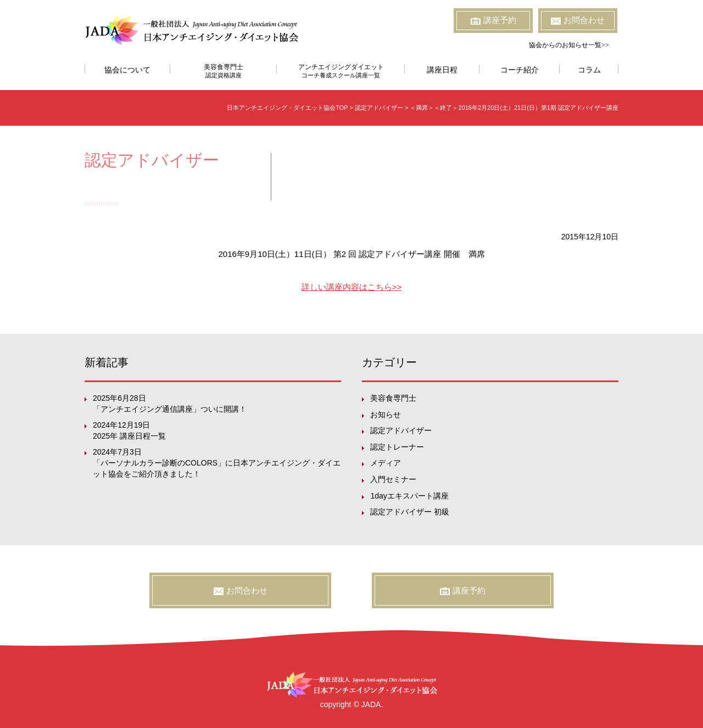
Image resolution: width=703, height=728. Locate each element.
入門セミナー (393, 479)
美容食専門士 (224, 71)
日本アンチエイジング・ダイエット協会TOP (287, 108)
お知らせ (386, 415)
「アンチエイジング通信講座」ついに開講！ (170, 409)
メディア (386, 463)
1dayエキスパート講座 (409, 496)
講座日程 (442, 70)
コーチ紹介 (520, 70)
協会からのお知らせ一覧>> (569, 45)
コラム (589, 70)
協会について (127, 70)
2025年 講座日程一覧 (129, 436)
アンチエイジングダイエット (341, 71)
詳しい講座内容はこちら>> (352, 287)
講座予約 (493, 20)
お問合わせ (578, 20)
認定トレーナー (397, 447)
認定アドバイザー (401, 430)
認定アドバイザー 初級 (410, 512)
